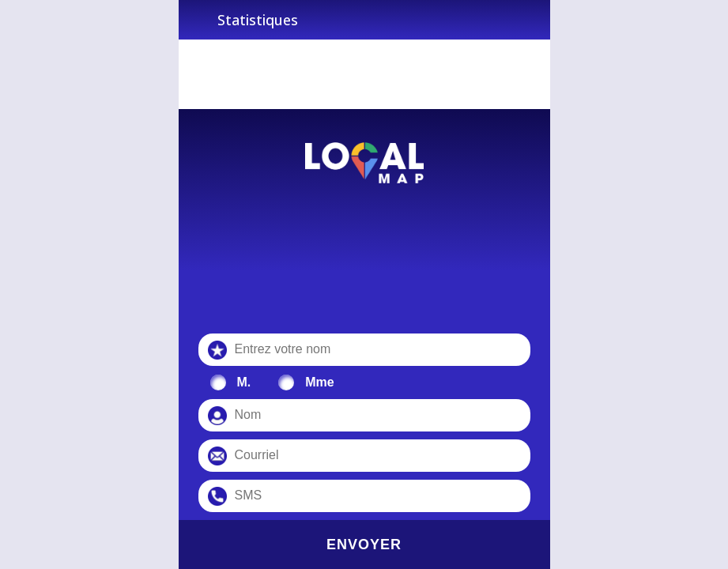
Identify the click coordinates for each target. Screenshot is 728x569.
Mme (319, 382)
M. (244, 382)
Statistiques (258, 20)
